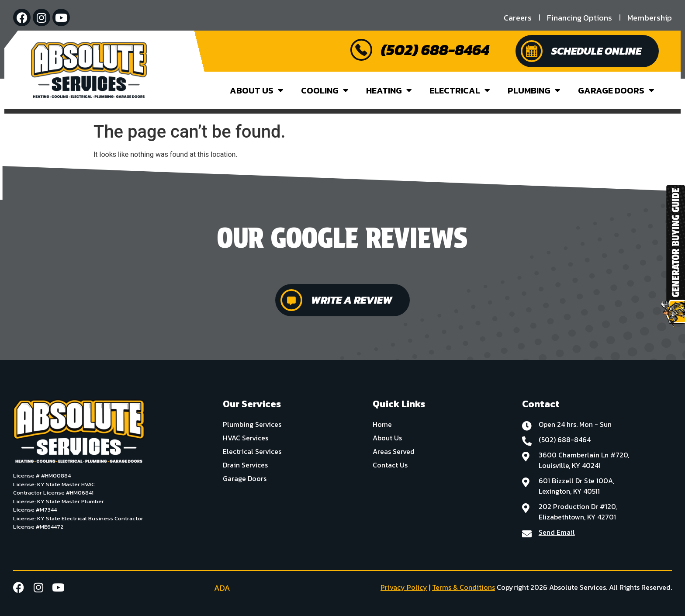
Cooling (325, 90)
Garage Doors (616, 90)
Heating (389, 90)
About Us (257, 90)
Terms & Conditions (464, 587)
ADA (221, 588)
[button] (7, 275)
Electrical (460, 90)
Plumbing (534, 90)
